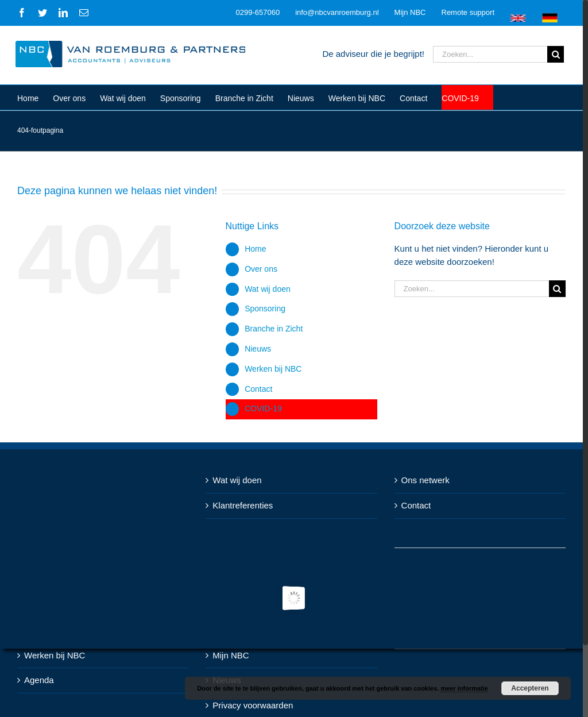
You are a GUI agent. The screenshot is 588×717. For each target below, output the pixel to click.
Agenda (39, 680)
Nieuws (258, 349)
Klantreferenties (243, 505)
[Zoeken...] (490, 54)
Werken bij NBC (273, 369)
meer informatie (464, 688)
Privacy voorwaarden (253, 705)
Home (255, 249)
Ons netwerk (425, 480)
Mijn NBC (231, 655)
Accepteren (530, 688)
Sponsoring (265, 309)
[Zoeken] (556, 54)
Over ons (261, 269)
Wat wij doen (268, 289)
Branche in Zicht (274, 329)
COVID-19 (263, 408)
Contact (258, 389)
